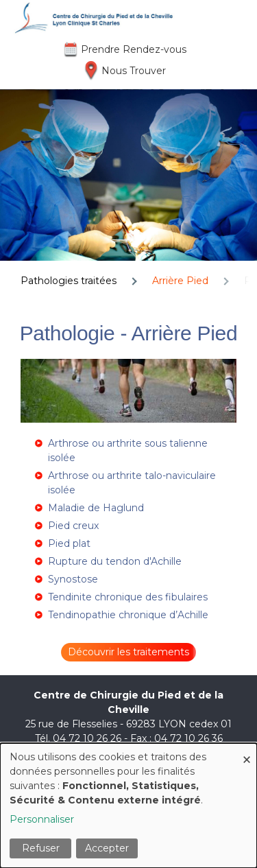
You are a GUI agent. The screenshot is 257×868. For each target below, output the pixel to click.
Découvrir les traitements (128, 652)
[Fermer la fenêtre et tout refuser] (247, 752)
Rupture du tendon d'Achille (115, 561)
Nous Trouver (134, 71)
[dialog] (128, 806)
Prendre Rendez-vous (134, 49)
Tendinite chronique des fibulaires (128, 597)
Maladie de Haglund (96, 508)
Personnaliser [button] (42, 819)
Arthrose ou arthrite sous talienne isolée (128, 450)
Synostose (73, 579)
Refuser (41, 848)
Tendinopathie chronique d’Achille (128, 615)
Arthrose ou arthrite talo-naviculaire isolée (132, 483)
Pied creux (73, 526)
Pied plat (69, 543)
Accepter (107, 848)
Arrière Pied (180, 281)
